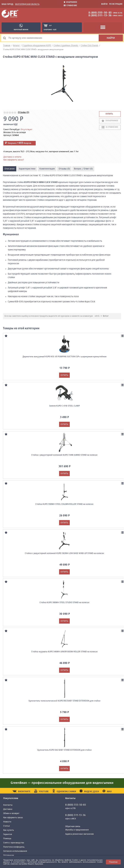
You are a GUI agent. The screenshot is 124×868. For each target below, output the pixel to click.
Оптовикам (9, 856)
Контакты (8, 805)
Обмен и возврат (11, 814)
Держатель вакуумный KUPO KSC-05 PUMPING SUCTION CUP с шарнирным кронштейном (65, 357)
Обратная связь (73, 827)
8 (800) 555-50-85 (100, 13)
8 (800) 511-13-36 (100, 16)
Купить (109, 114)
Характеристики (27, 169)
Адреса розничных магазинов (79, 834)
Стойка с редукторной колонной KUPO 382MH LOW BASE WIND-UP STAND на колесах (65, 554)
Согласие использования (15, 851)
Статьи (7, 826)
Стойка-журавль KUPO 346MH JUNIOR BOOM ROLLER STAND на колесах (65, 652)
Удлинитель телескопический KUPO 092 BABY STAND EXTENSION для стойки (64, 701)
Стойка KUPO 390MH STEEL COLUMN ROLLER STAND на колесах (64, 504)
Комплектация (47, 169)
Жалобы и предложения (77, 830)
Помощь (7, 839)
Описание (10, 169)
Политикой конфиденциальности (42, 862)
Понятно (113, 862)
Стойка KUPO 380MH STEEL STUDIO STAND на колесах (65, 603)
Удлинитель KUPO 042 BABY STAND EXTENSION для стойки (64, 750)
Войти (104, 4)
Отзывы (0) (23, 112)
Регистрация (116, 4)
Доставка (8, 809)
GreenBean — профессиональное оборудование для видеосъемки (62, 783)
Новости (7, 822)
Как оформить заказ (13, 818)
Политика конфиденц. (14, 847)
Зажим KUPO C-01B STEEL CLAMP (64, 406)
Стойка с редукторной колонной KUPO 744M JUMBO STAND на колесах (64, 455)
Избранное (70, 2)
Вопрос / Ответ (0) (83, 169)
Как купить (9, 830)
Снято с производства (14, 843)
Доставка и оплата (12, 157)
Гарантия (8, 835)
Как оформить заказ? (14, 160)
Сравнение (70, 6)
